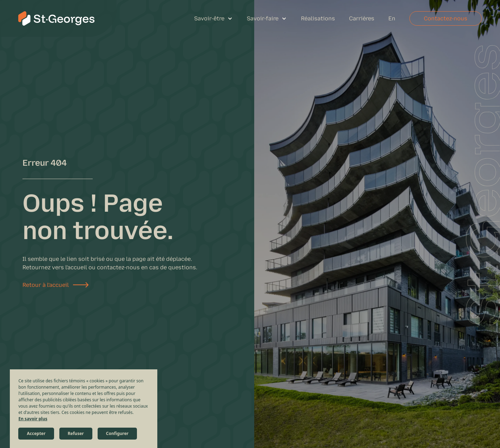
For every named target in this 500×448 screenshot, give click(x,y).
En (392, 18)
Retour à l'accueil (46, 285)
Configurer (117, 433)
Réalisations (318, 18)
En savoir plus (33, 419)
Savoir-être (209, 18)
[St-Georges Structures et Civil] (56, 18)
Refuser (76, 433)
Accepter (36, 433)
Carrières (362, 18)
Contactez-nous (446, 18)
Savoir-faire (263, 18)
